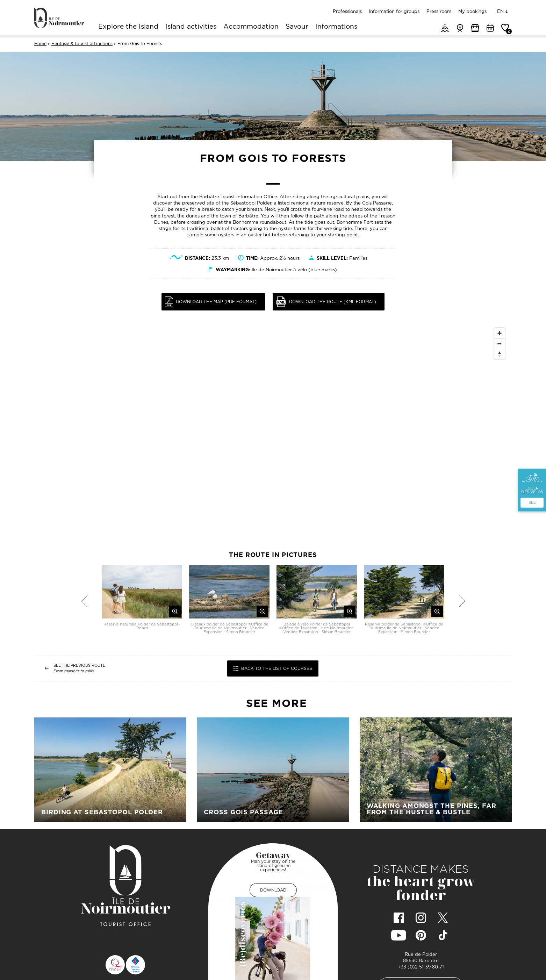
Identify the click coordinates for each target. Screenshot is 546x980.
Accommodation (251, 27)
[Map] (273, 429)
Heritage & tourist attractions (82, 44)
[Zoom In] (500, 333)
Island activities (191, 27)
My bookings (472, 11)
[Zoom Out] (500, 344)
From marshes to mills (74, 671)
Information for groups (394, 11)
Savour (297, 27)
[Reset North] (500, 354)
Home (40, 44)
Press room (439, 11)
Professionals (347, 11)
